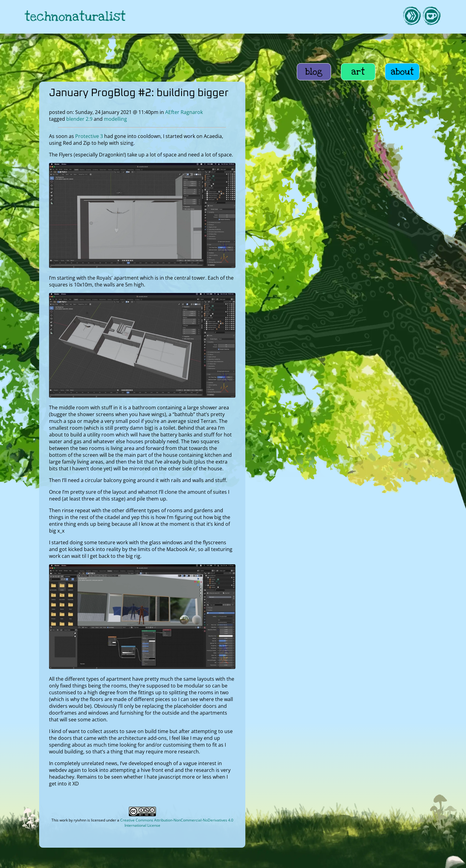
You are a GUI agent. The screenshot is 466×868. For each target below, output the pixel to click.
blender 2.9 (79, 119)
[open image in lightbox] (142, 266)
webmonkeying (338, 156)
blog (314, 72)
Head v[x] (327, 296)
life (355, 145)
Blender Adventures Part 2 (347, 308)
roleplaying (378, 156)
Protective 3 (89, 136)
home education (386, 145)
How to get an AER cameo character (358, 190)
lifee (389, 168)
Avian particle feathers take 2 (350, 266)
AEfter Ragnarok (184, 112)
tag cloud (327, 201)
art (358, 72)
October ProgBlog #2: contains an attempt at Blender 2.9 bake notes (356, 281)
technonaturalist (75, 17)
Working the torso (338, 254)
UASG (312, 168)
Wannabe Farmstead (352, 168)
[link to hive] (412, 17)
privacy (260, 861)
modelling (115, 119)
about (402, 72)
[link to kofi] (431, 17)
